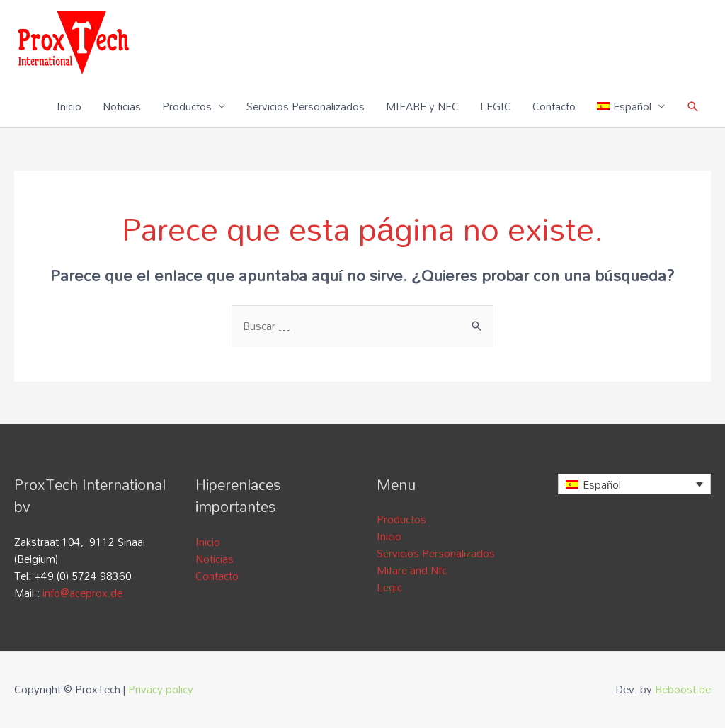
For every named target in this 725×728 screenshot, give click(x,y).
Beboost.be (683, 689)
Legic (389, 587)
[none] (634, 484)
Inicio (69, 106)
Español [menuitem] (602, 484)
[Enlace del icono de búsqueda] (693, 107)
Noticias (122, 106)
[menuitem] (631, 106)
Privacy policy (161, 689)
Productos (187, 106)
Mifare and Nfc (412, 570)
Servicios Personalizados (306, 106)
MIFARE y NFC (422, 106)
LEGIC (496, 106)
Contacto (554, 106)
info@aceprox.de (82, 593)
